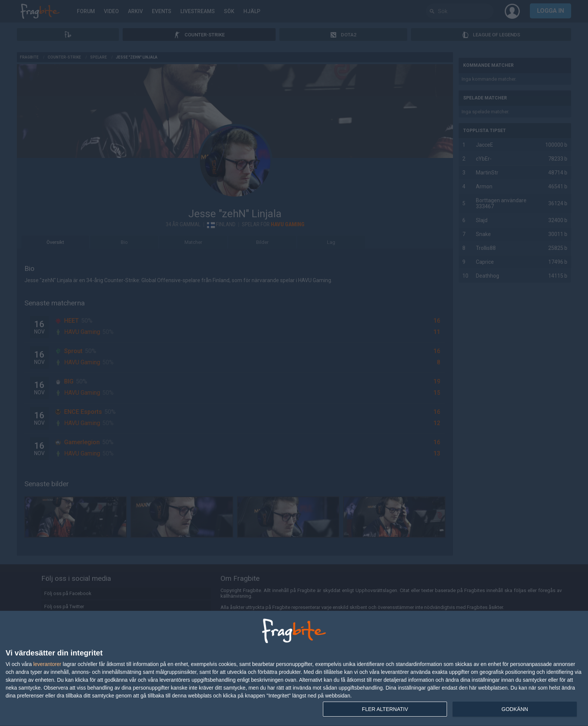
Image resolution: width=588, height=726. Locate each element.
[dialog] (294, 669)
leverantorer (47, 664)
